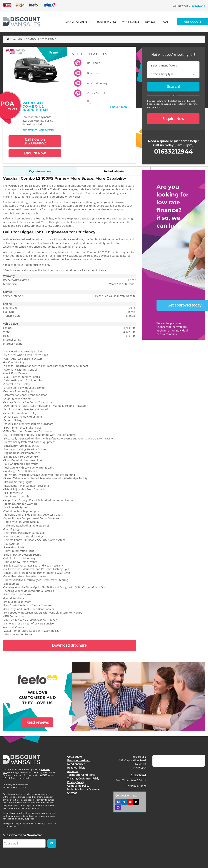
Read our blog (76, 768)
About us (73, 771)
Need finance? (76, 764)
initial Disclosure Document (84, 789)
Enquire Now (35, 153)
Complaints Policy (78, 786)
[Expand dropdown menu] (90, 22)
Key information (20, 171)
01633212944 (197, 6)
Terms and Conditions (81, 775)
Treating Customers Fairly (83, 778)
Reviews (150, 22)
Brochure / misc (119, 171)
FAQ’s (165, 22)
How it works (107, 22)
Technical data (53, 171)
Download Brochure (69, 645)
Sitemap (72, 793)
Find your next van (79, 760)
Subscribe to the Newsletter (22, 835)
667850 (44, 775)
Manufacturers (79, 20)
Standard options (86, 171)
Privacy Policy (75, 782)
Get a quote (74, 757)
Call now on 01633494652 (35, 141)
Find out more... (120, 107)
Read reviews (38, 722)
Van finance (131, 22)
